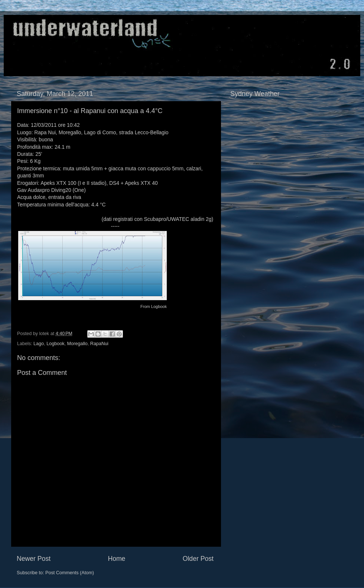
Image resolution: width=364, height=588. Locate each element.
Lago (39, 344)
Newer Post (34, 559)
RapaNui (99, 344)
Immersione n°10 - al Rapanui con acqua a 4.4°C (90, 111)
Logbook (159, 306)
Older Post (198, 559)
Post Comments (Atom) (70, 573)
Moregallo (77, 344)
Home (116, 559)
